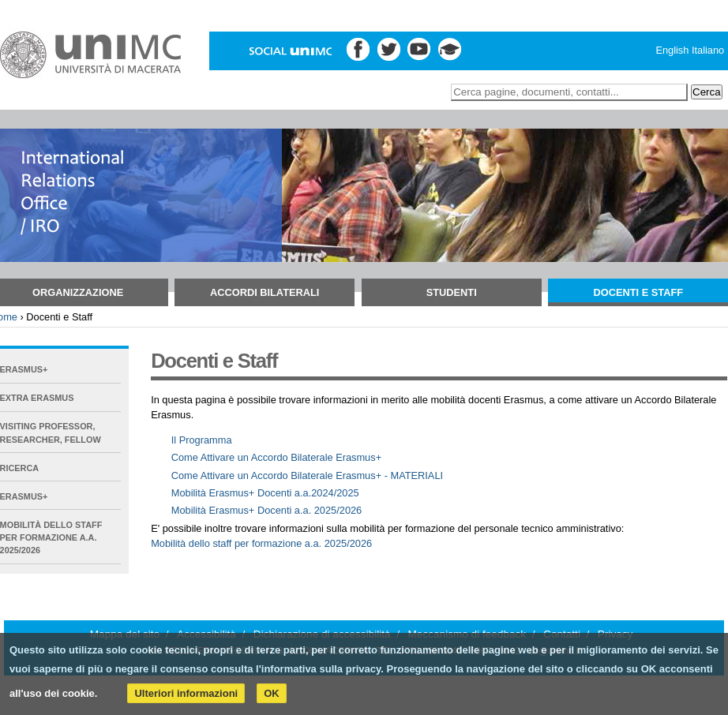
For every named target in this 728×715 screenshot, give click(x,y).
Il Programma (202, 440)
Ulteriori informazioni (186, 693)
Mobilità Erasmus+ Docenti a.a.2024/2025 (265, 493)
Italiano (708, 50)
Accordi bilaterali (265, 292)
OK (272, 693)
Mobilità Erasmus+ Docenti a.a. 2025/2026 (267, 510)
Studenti (452, 292)
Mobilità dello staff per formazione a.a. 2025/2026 (261, 543)
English (672, 50)
